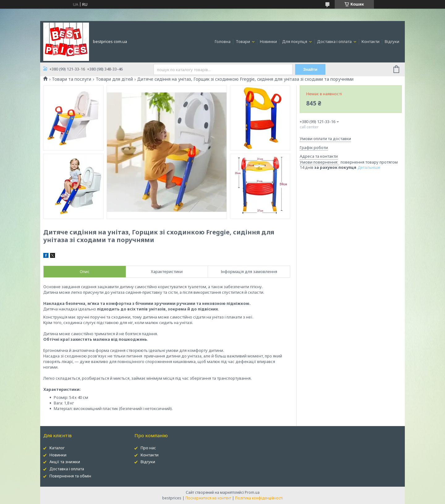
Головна (223, 41)
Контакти (371, 41)
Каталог (57, 448)
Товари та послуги (72, 79)
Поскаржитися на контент (208, 498)
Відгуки (392, 41)
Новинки (268, 41)
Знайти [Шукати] (310, 69)
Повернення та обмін (70, 476)
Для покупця (295, 41)
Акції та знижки (65, 462)
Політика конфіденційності (259, 498)
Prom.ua (252, 492)
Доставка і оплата (335, 41)
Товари (243, 41)
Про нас (148, 448)
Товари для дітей (114, 79)
